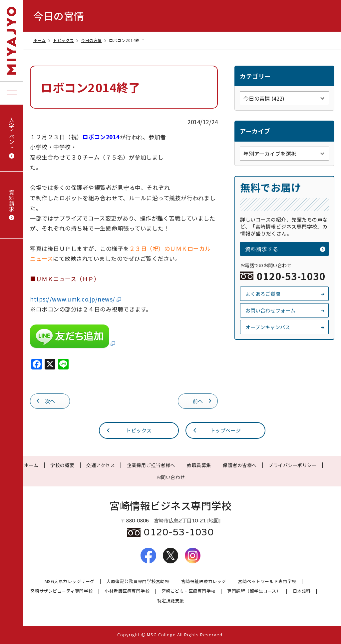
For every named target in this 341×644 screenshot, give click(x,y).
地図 (214, 521)
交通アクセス (101, 465)
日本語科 (302, 591)
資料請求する (285, 249)
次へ (45, 400)
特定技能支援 (171, 601)
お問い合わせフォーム (285, 310)
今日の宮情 (94, 40)
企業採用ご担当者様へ (151, 465)
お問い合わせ (171, 477)
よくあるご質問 (285, 294)
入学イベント (12, 138)
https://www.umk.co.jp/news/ (76, 299)
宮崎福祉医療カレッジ (204, 582)
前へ (203, 400)
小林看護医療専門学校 (127, 591)
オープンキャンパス (285, 327)
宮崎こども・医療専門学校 (188, 591)
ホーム (42, 40)
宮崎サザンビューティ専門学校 (62, 591)
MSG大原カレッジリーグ (70, 582)
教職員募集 (199, 465)
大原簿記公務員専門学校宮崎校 (138, 582)
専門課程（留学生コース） (254, 591)
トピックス (66, 40)
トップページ (217, 430)
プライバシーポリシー (293, 465)
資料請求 (12, 205)
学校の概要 (62, 465)
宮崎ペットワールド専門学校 (267, 582)
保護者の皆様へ (240, 465)
